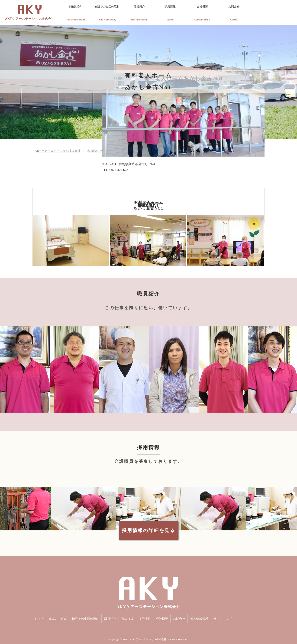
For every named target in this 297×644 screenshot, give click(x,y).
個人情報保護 (199, 619)
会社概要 (202, 13)
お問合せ (234, 13)
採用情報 (171, 13)
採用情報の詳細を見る (148, 530)
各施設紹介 (76, 13)
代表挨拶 (127, 619)
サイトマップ (223, 619)
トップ (39, 619)
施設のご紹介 (58, 619)
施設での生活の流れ (107, 13)
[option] (25, 370)
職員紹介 (139, 13)
